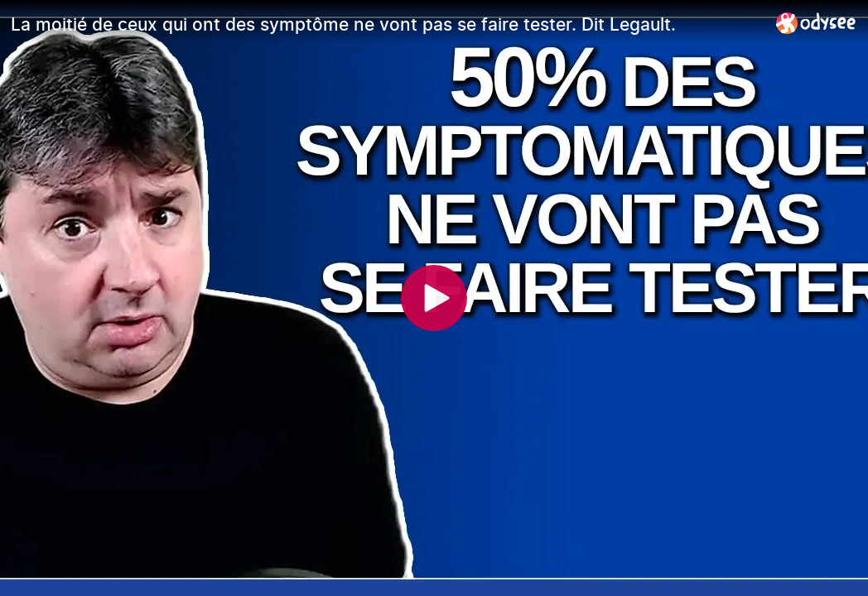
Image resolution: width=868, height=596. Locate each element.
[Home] (816, 23)
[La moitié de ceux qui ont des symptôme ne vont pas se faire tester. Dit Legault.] (387, 24)
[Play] (434, 298)
